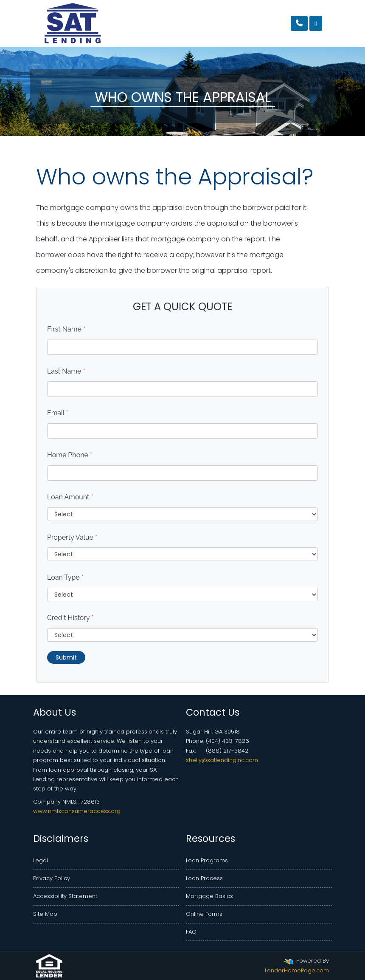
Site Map (45, 914)
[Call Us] (299, 23)
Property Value (72, 537)
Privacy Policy (52, 878)
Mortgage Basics (209, 896)
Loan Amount (70, 497)
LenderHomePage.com (297, 970)
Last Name (66, 371)
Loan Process (204, 878)
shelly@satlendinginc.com (222, 760)
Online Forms (204, 914)
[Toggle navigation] (316, 23)
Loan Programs (207, 860)
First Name (66, 329)
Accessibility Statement (65, 896)
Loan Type (65, 577)
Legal (41, 860)
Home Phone (70, 455)
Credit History (70, 618)
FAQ (191, 932)
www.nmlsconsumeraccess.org (77, 811)
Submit (66, 657)
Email (58, 413)
